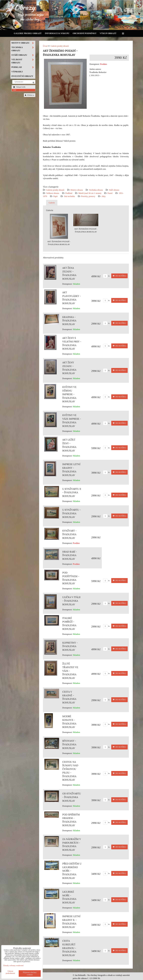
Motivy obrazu (77, 190)
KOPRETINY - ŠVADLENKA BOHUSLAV (70, 646)
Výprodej (17, 72)
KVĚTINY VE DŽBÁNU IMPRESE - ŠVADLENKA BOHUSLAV (69, 394)
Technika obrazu (96, 190)
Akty (103, 196)
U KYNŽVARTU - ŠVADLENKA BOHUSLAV (71, 513)
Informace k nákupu (57, 33)
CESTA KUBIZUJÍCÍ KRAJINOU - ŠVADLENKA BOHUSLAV (69, 948)
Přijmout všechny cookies (30, 973)
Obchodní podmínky (85, 33)
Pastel (110, 193)
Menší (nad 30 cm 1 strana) (90, 193)
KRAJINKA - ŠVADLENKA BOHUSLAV (69, 321)
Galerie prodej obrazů (28, 33)
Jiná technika (69, 196)
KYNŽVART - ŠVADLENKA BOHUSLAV (69, 534)
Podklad (69, 193)
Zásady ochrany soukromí (13, 965)
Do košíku (119, 276)
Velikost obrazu (53, 193)
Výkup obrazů (108, 33)
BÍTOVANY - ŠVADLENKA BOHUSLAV (69, 744)
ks (106, 276)
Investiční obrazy (22, 76)
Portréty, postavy (88, 196)
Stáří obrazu (114, 190)
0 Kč (15, 90)
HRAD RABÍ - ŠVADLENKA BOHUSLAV (70, 555)
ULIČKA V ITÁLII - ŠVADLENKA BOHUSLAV (71, 601)
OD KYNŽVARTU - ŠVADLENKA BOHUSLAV (72, 797)
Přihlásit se (30, 95)
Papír (56, 196)
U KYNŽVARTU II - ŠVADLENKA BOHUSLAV (72, 493)
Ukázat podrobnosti (10, 972)
